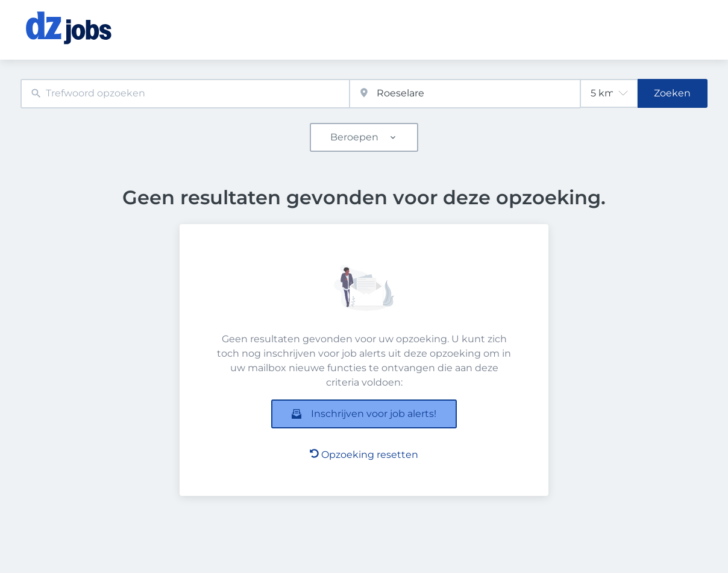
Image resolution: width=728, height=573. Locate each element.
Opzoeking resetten (364, 455)
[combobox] (185, 94)
